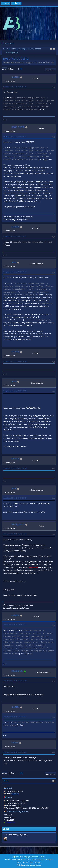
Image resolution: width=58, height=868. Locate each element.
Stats (6, 781)
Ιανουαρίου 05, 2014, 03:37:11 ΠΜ (15, 717)
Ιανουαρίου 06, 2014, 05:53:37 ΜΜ (15, 752)
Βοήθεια (23, 857)
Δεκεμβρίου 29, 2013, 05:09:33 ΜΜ (15, 361)
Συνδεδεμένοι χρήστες (18, 812)
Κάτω (4, 69)
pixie (14, 262)
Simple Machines (36, 862)
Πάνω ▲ (43, 857)
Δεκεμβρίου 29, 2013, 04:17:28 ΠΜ (15, 236)
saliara (15, 742)
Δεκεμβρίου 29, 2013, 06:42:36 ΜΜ (15, 391)
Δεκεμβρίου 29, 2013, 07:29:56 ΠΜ (15, 272)
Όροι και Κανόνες (33, 857)
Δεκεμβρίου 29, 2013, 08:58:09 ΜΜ (15, 498)
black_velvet (18, 127)
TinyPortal (16, 857)
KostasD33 (10, 822)
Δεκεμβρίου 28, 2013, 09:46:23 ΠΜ (15, 136)
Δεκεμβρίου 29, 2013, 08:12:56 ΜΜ (15, 468)
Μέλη (9, 788)
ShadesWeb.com (35, 865)
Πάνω (4, 773)
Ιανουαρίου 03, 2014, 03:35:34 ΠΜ (15, 625)
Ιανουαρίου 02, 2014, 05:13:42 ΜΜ (15, 534)
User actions (51, 70)
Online (6, 829)
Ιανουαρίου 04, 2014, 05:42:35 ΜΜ (15, 681)
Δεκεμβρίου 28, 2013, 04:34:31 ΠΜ (15, 87)
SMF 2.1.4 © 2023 (23, 862)
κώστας (15, 77)
